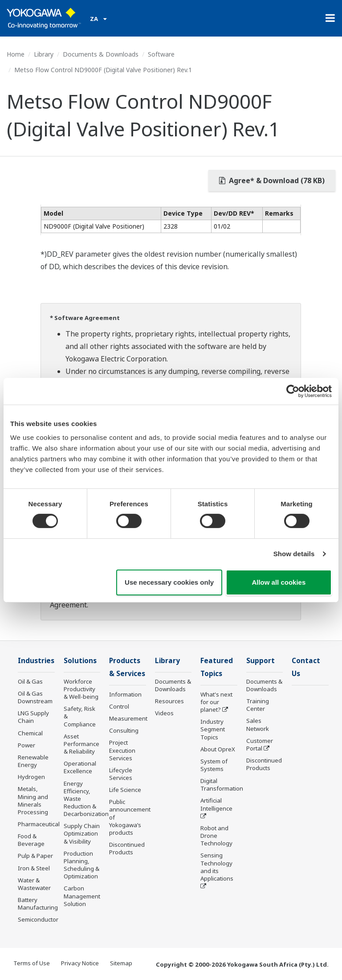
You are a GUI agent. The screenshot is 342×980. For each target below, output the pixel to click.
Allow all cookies (279, 582)
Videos (164, 713)
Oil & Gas (30, 681)
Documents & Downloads (101, 54)
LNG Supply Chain (33, 717)
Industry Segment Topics (213, 729)
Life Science (125, 790)
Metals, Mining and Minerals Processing (33, 800)
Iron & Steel (34, 868)
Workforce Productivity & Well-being (81, 689)
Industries (36, 661)
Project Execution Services (122, 750)
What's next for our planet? (216, 702)
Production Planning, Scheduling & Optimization (81, 865)
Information (125, 694)
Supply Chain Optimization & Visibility (82, 833)
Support (261, 661)
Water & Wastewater (34, 884)
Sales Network (258, 724)
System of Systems (214, 765)
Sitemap (121, 963)
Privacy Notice (80, 963)
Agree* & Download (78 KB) (272, 180)
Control (119, 706)
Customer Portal (260, 744)
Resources (169, 701)
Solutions (80, 661)
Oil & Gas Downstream (35, 697)
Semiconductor (38, 919)
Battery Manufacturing (38, 904)
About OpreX (218, 749)
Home (16, 54)
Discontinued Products (127, 848)
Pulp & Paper (35, 856)
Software (161, 54)
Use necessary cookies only (169, 582)
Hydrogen (31, 777)
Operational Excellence (80, 767)
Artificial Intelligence (216, 804)
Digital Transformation (222, 785)
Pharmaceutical (39, 824)
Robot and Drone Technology (216, 836)
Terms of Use (32, 963)
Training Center (258, 705)
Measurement (128, 718)
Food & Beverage (31, 840)
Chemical (30, 733)
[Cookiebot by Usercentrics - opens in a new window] (293, 391)
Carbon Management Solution (82, 896)
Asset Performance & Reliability (81, 744)
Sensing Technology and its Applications (217, 867)
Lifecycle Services (121, 774)
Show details (294, 554)
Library (44, 54)
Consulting (124, 730)
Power (26, 745)
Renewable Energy (33, 761)
